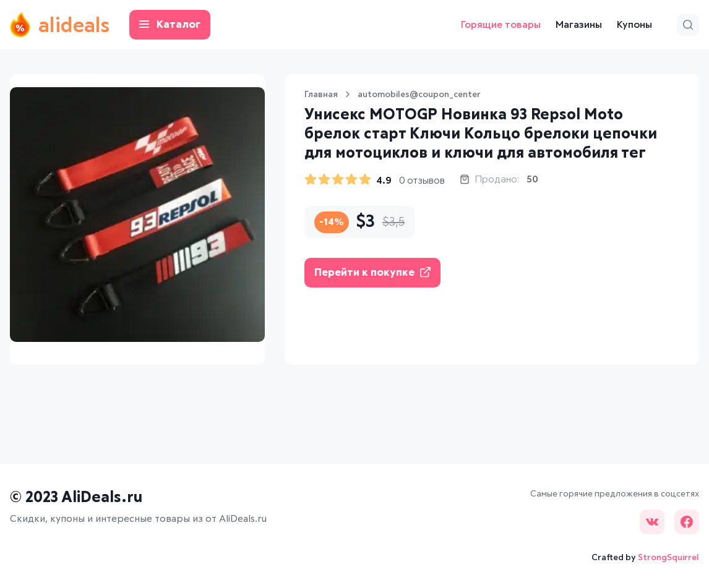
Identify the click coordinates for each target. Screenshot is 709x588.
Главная (321, 95)
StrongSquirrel (668, 558)
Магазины (579, 25)
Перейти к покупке (372, 272)
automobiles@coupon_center (419, 95)
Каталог (170, 25)
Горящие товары (501, 25)
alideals (60, 25)
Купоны (634, 25)
